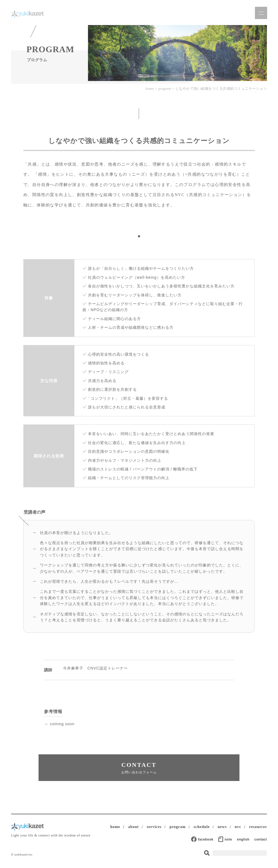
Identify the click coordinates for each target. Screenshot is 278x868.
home (150, 89)
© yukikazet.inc (22, 854)
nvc (238, 827)
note (228, 839)
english (243, 839)
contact (261, 839)
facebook (206, 839)
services (154, 827)
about (133, 827)
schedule (202, 827)
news (222, 827)
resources (258, 827)
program (165, 89)
